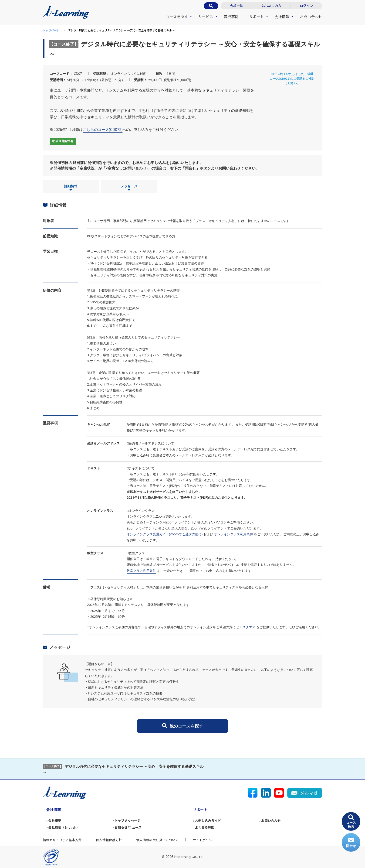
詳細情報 (71, 188)
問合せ (351, 842)
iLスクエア (248, 627)
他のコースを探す (182, 726)
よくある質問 (205, 827)
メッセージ (129, 188)
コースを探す (177, 17)
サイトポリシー (204, 840)
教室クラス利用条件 (141, 571)
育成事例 (231, 17)
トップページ (51, 30)
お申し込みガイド (208, 820)
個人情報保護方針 (109, 840)
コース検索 (351, 822)
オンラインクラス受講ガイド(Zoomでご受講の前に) (165, 534)
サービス (206, 17)
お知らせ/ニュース (128, 827)
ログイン (306, 6)
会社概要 (55, 820)
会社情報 (282, 17)
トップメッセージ (128, 820)
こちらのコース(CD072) (103, 130)
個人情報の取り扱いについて (157, 840)
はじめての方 (271, 6)
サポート (257, 17)
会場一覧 (237, 6)
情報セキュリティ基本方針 (62, 840)
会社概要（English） (64, 827)
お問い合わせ (311, 17)
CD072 (284, 79)
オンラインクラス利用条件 (233, 534)
